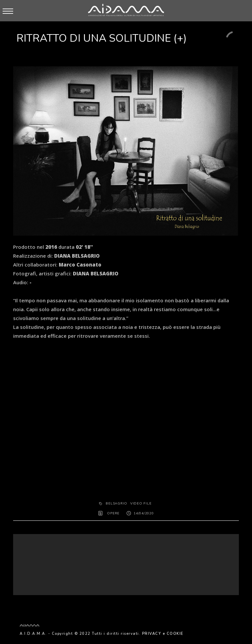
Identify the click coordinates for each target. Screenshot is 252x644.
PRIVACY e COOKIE (163, 634)
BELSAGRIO (116, 504)
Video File (141, 504)
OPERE (113, 513)
